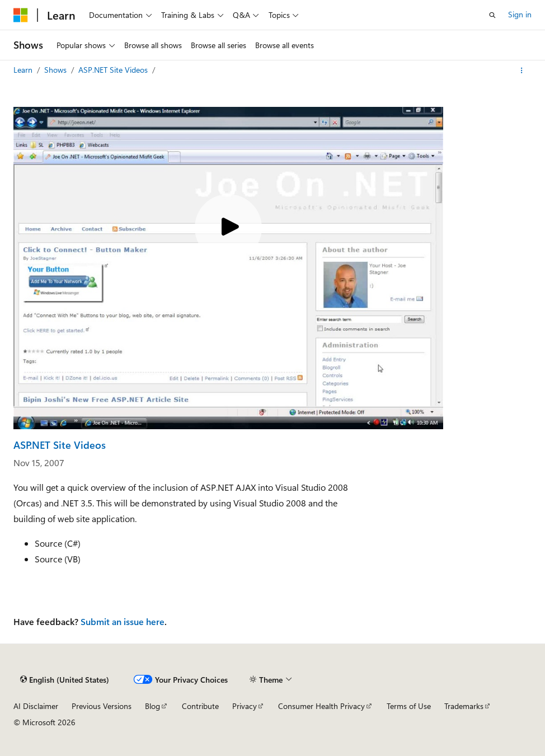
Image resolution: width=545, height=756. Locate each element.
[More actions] (522, 71)
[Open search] (492, 15)
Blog (152, 706)
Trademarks (464, 706)
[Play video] (228, 228)
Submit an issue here (123, 621)
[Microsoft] (21, 15)
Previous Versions (102, 706)
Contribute (200, 706)
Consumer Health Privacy (321, 706)
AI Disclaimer (36, 706)
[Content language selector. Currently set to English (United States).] (65, 680)
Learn (24, 70)
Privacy (245, 706)
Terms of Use (409, 706)
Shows (57, 70)
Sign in (520, 14)
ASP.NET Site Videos (114, 70)
